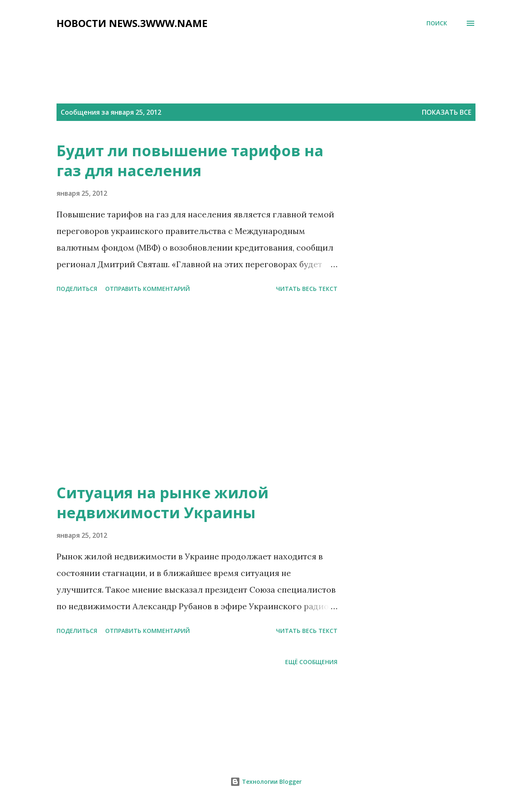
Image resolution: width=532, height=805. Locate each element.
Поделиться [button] (77, 289)
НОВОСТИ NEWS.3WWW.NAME (132, 23)
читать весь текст (307, 289)
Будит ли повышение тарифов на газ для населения (190, 161)
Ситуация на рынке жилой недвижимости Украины (163, 503)
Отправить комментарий (148, 289)
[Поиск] (437, 23)
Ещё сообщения (311, 662)
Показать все (447, 112)
